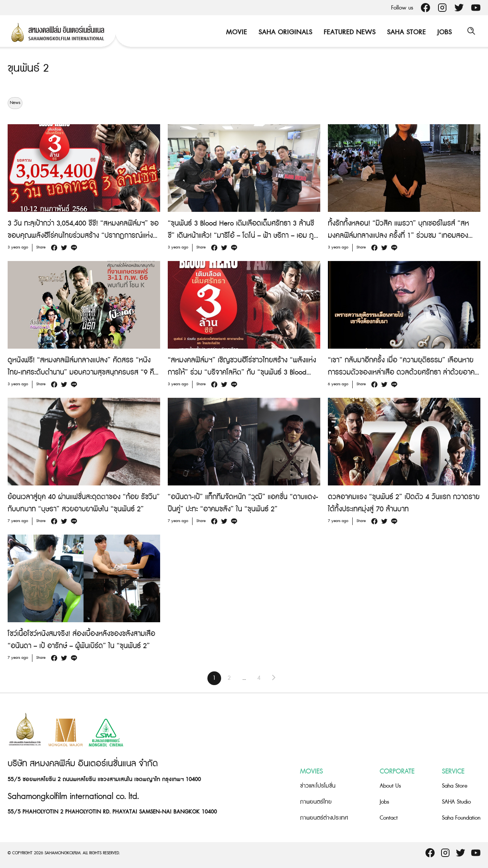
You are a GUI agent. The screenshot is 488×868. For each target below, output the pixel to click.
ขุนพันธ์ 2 (30, 68)
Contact (389, 818)
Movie (235, 32)
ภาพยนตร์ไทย (316, 802)
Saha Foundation (461, 818)
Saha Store (405, 32)
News (15, 103)
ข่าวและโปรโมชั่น (318, 786)
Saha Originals (283, 32)
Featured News (348, 32)
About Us (390, 786)
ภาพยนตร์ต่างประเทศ (324, 818)
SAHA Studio (456, 802)
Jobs (443, 32)
